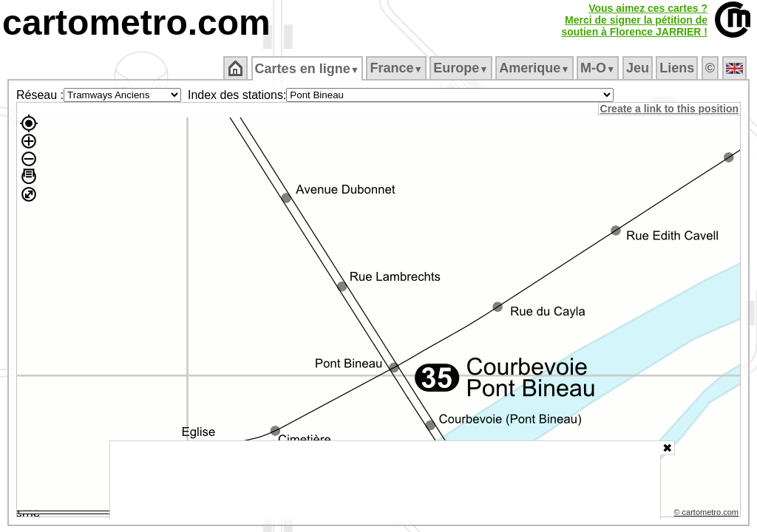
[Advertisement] (385, 480)
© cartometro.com (707, 514)
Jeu (638, 68)
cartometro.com (136, 23)
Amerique (536, 68)
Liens (678, 68)
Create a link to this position (670, 109)
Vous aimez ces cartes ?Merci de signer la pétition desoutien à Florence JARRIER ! (634, 20)
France (397, 68)
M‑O (599, 68)
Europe (462, 68)
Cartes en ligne (308, 69)
